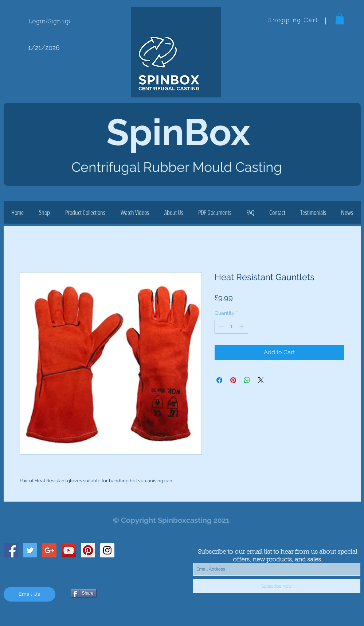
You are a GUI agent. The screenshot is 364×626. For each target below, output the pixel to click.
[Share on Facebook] (219, 380)
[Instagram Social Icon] (107, 550)
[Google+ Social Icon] (49, 550)
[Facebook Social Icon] (11, 550)
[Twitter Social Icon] (30, 550)
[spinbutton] (231, 327)
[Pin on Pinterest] (233, 380)
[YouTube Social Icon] (69, 550)
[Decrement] (220, 327)
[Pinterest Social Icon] (88, 550)
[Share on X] (261, 380)
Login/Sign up (49, 22)
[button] (340, 19)
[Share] (84, 593)
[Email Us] (30, 594)
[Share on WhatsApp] (247, 380)
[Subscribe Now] (277, 586)
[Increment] (242, 327)
